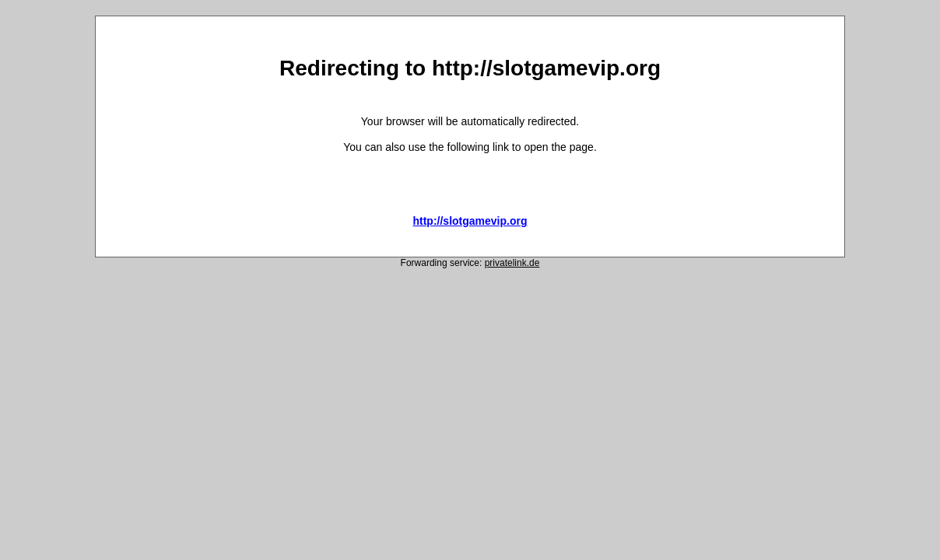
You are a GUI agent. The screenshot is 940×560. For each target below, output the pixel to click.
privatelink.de (512, 263)
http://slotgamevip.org (470, 221)
